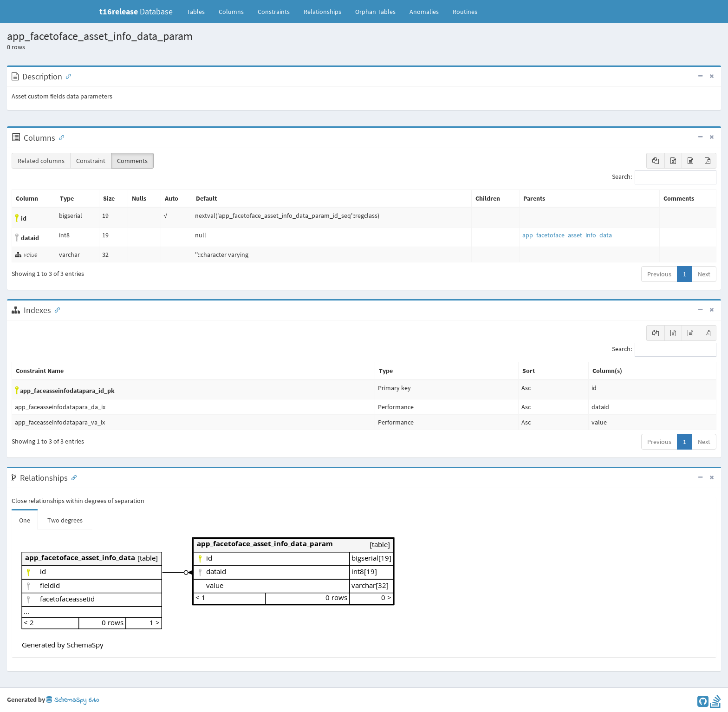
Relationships (322, 12)
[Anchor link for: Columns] (59, 137)
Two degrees (65, 520)
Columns (231, 12)
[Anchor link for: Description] (66, 76)
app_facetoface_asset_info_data (567, 235)
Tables (199, 11)
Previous (659, 274)
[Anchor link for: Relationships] (72, 477)
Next (704, 274)
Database (136, 11)
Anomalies (424, 12)
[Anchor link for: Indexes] (55, 309)
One (25, 520)
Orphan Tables (375, 12)
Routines (465, 12)
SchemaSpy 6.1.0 (73, 700)
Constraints (274, 12)
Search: (664, 177)
